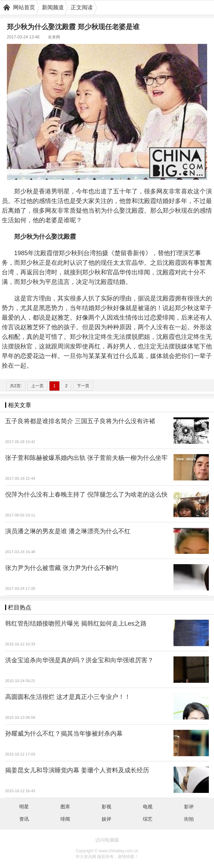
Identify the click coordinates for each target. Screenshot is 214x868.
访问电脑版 (107, 840)
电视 (148, 807)
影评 (189, 807)
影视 (106, 807)
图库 (65, 807)
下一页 (83, 386)
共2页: (16, 386)
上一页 (37, 386)
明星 (24, 807)
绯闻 (65, 819)
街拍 (189, 819)
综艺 (148, 819)
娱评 (106, 819)
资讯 (24, 819)
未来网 (54, 37)
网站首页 (24, 7)
